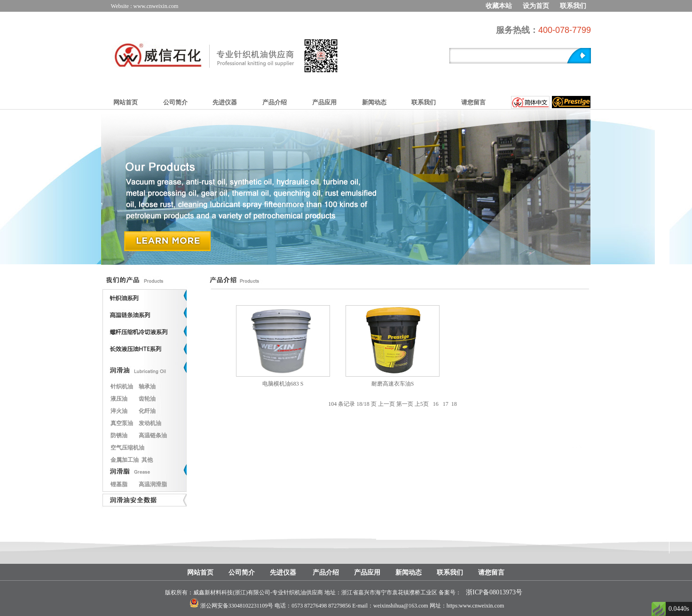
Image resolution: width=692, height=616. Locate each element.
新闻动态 (374, 102)
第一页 (405, 404)
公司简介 (175, 102)
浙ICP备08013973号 (494, 592)
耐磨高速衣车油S (393, 384)
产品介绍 (275, 102)
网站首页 (126, 102)
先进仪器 (225, 102)
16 (436, 404)
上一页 (386, 404)
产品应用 (324, 102)
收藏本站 (499, 6)
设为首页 (536, 6)
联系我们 (573, 6)
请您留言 (473, 102)
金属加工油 (125, 460)
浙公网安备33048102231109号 (237, 606)
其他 (147, 460)
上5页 (422, 404)
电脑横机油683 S (283, 384)
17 (446, 404)
